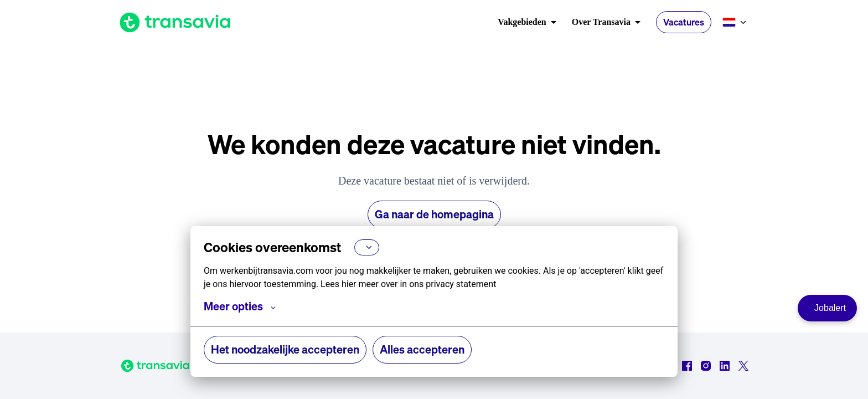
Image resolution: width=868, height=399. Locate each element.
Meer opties (240, 306)
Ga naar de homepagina (434, 214)
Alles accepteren (422, 349)
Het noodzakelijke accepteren (285, 349)
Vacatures (684, 22)
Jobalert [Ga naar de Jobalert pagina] (830, 308)
